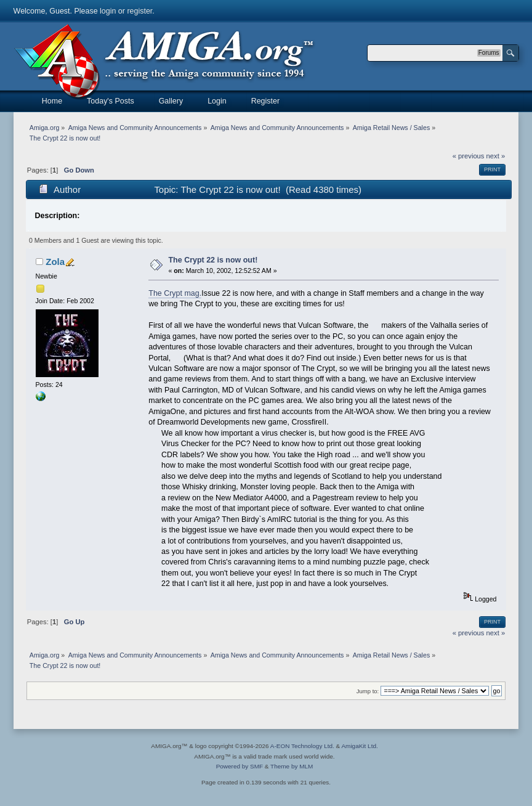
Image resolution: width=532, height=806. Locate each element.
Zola (55, 262)
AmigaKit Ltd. (359, 746)
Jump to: (368, 691)
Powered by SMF (240, 766)
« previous (469, 156)
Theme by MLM (292, 766)
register (139, 11)
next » (496, 156)
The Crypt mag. (175, 293)
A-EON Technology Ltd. (302, 746)
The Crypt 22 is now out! (213, 260)
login (108, 11)
